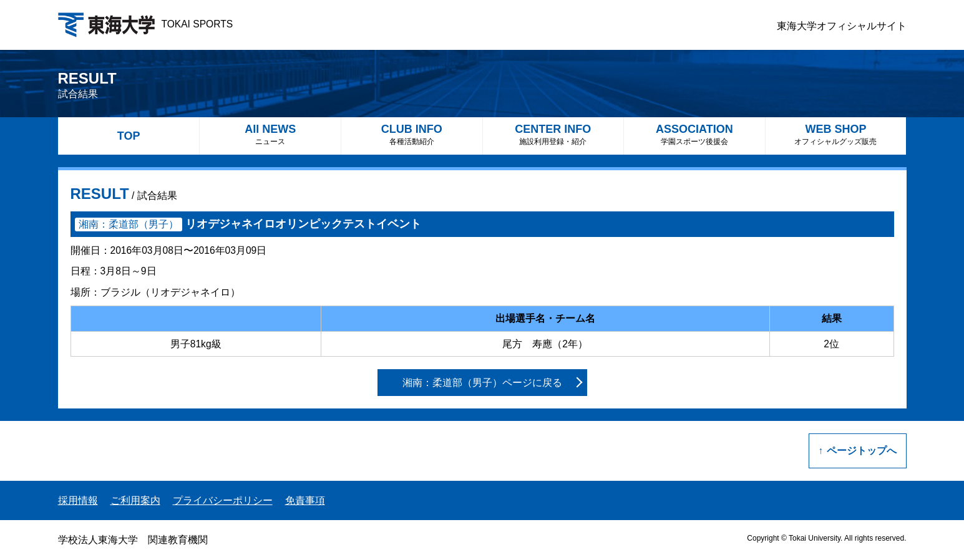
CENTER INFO (553, 134)
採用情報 (78, 500)
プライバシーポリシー (223, 500)
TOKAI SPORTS (146, 24)
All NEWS (270, 134)
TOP (129, 136)
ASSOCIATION (694, 134)
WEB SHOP (836, 134)
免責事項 (305, 500)
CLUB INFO (412, 134)
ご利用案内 (135, 500)
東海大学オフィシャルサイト (842, 26)
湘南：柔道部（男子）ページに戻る (482, 383)
